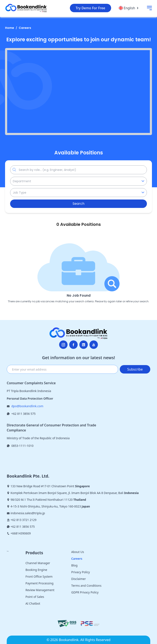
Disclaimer (79, 579)
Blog (75, 565)
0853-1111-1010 (22, 446)
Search (78, 204)
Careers (25, 28)
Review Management (40, 590)
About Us (78, 552)
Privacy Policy (81, 572)
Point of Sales (35, 597)
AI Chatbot (33, 603)
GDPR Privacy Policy (85, 592)
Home (10, 28)
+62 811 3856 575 (23, 414)
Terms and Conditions (86, 586)
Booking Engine (36, 570)
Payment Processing (39, 583)
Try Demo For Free (90, 8)
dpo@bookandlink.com (27, 406)
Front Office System (39, 576)
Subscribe (135, 369)
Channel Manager (38, 563)
